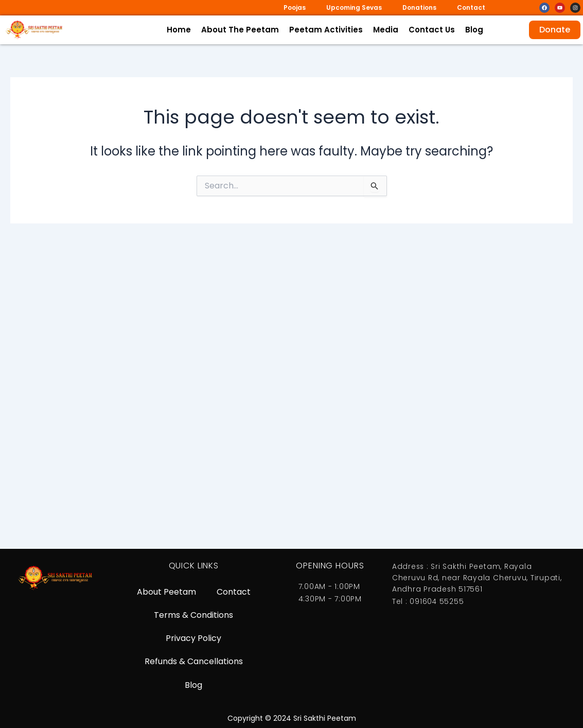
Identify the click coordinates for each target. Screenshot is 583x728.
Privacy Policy (193, 637)
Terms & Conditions (193, 613)
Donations (419, 7)
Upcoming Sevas (354, 7)
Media (386, 30)
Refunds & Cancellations (194, 661)
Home (179, 30)
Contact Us (432, 30)
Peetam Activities (326, 30)
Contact (471, 7)
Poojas (295, 7)
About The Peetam (240, 30)
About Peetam (166, 590)
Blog (474, 30)
